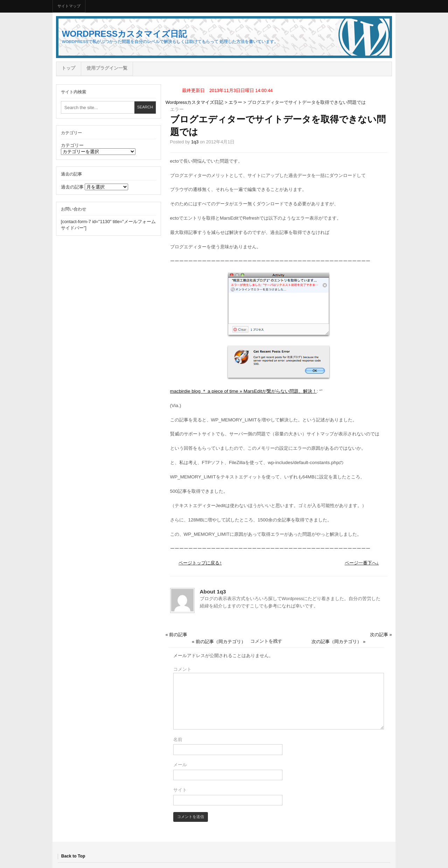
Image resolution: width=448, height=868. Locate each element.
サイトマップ (69, 6)
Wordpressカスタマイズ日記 (124, 34)
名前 (178, 739)
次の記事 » (381, 635)
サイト (180, 790)
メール (180, 765)
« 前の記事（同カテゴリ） (219, 642)
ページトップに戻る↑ (200, 563)
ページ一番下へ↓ (362, 563)
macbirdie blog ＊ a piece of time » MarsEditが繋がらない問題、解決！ (243, 391)
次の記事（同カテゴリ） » (338, 642)
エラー (235, 102)
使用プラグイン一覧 (107, 68)
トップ (68, 68)
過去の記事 (72, 187)
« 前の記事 (177, 635)
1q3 (195, 142)
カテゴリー (72, 145)
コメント (182, 669)
